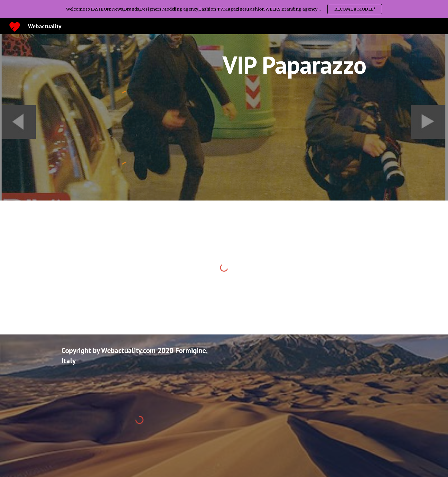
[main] (294, 65)
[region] (224, 9)
